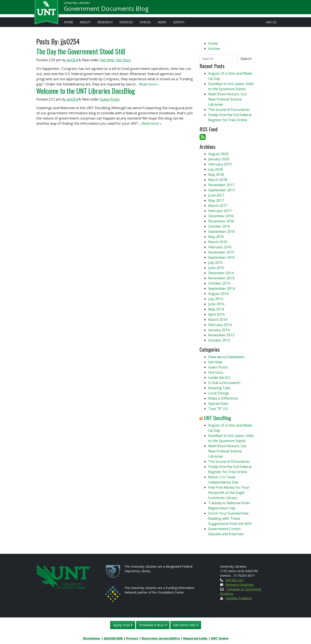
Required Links (195, 638)
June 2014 (216, 304)
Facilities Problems (239, 598)
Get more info (186, 625)
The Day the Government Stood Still (81, 51)
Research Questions (240, 585)
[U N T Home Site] (64, 576)
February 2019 (220, 164)
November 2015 (221, 252)
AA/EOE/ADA (113, 638)
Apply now (123, 625)
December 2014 (221, 273)
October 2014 (219, 283)
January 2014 (219, 330)
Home (68, 22)
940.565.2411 (235, 580)
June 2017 (216, 195)
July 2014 (215, 299)
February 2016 (220, 247)
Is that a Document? (224, 383)
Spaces (145, 22)
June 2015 (216, 268)
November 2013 (221, 335)
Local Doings (219, 393)
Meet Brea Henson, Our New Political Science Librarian (228, 99)
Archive (214, 49)
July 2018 (215, 169)
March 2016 (218, 242)
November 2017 (221, 185)
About (85, 22)
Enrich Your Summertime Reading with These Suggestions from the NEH (230, 518)
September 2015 (221, 257)
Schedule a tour (153, 625)
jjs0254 (72, 60)
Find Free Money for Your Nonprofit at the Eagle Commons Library (229, 493)
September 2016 (221, 231)
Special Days (218, 403)
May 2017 (216, 200)
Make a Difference (223, 398)
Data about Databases (226, 357)
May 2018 (216, 175)
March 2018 (218, 180)
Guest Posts (110, 99)
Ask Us (271, 22)
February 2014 (220, 325)
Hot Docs (123, 60)
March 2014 (218, 320)
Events (179, 22)
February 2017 (220, 211)
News (162, 22)
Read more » (149, 84)
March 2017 (218, 206)
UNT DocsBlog (217, 418)
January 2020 (219, 159)
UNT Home (220, 638)
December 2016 (221, 216)
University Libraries (77, 4)
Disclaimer (92, 638)
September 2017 (221, 190)
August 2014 (218, 294)
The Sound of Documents (229, 110)
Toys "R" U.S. (218, 409)
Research (105, 22)
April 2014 (216, 314)
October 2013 (219, 340)
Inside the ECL (220, 378)
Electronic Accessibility (161, 638)
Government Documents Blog (106, 10)
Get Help (107, 60)
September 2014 (221, 288)
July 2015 (215, 263)
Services (126, 22)
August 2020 (218, 154)
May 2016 (216, 237)
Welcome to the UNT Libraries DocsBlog (86, 91)
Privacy (132, 638)
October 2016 (219, 226)
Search (246, 59)
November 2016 (221, 221)
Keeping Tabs (219, 388)
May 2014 (216, 309)
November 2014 (221, 278)
